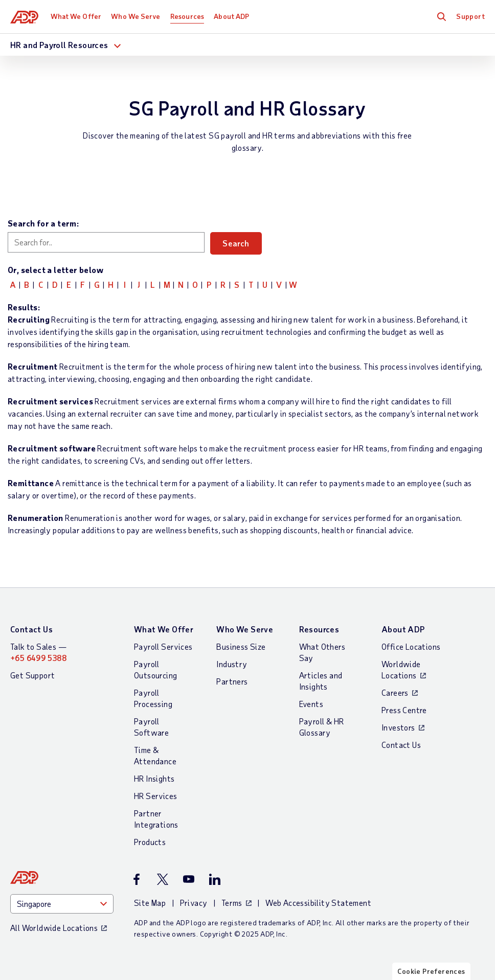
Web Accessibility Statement (318, 903)
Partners (232, 681)
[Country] (62, 904)
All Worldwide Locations (54, 928)
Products (150, 842)
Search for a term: (43, 223)
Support (470, 16)
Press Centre (404, 710)
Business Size (241, 646)
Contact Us (31, 629)
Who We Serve (136, 16)
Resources (187, 16)
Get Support (32, 675)
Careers (395, 692)
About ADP (231, 16)
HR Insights (154, 778)
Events (311, 704)
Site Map (150, 903)
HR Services (155, 796)
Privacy (194, 903)
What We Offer (76, 16)
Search (238, 243)
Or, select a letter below (55, 270)
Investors (398, 727)
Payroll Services (163, 646)
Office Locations (411, 646)
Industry (232, 664)
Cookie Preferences (431, 971)
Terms (232, 903)
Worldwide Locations (401, 669)
